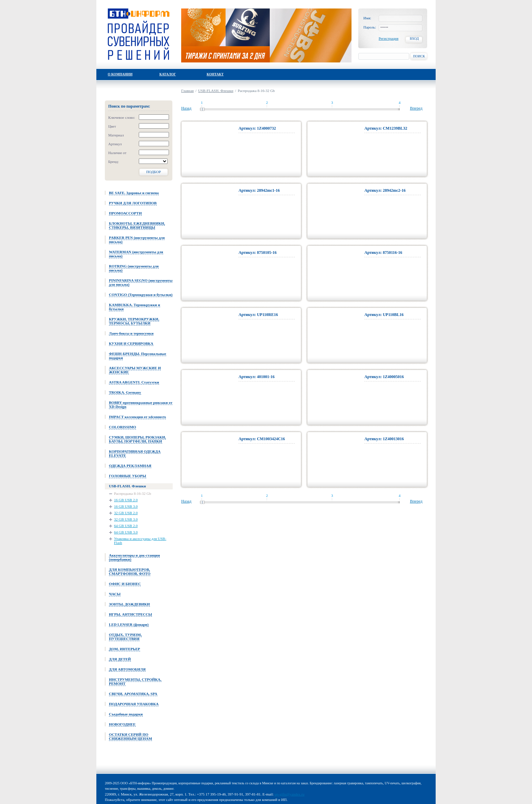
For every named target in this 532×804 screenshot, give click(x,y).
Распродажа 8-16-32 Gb (132, 493)
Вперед (416, 108)
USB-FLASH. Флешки (216, 91)
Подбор (154, 172)
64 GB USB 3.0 (126, 532)
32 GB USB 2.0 (126, 513)
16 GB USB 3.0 (126, 506)
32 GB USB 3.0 (126, 519)
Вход (414, 39)
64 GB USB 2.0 (126, 526)
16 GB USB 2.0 (126, 500)
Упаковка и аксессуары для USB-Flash (140, 541)
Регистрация (388, 38)
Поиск (419, 56)
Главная (187, 91)
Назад (186, 108)
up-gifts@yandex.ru (289, 794)
